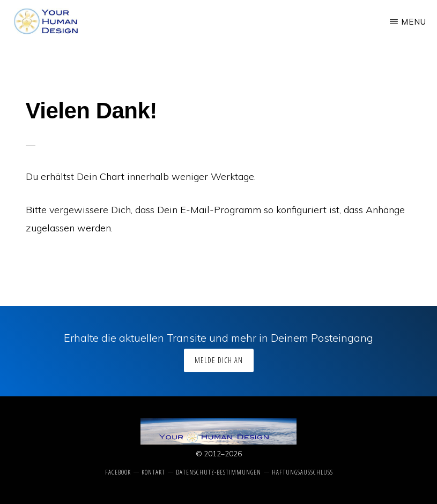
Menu (414, 22)
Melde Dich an (219, 360)
